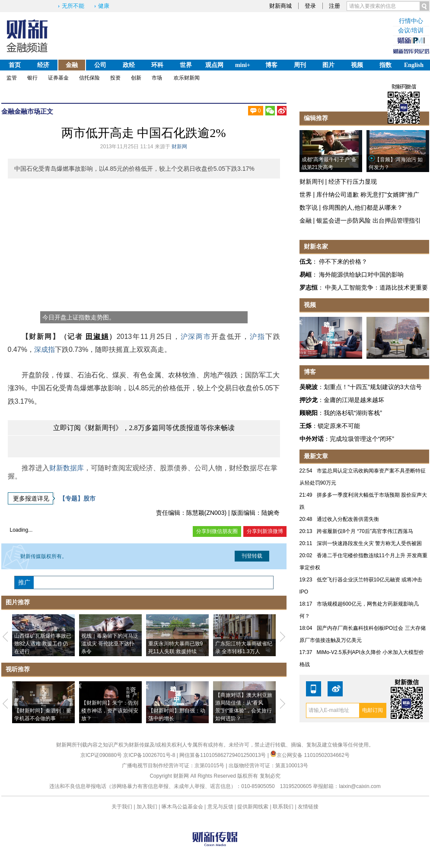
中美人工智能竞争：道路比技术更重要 (376, 287)
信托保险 (89, 78)
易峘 (306, 274)
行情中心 (411, 21)
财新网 (179, 147)
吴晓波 (309, 387)
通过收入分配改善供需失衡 (348, 519)
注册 (334, 6)
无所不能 (73, 6)
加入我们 (147, 807)
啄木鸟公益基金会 (183, 807)
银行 (32, 78)
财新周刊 (312, 182)
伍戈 (306, 262)
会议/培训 (411, 30)
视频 (357, 65)
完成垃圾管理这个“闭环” (362, 439)
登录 (310, 6)
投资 (115, 78)
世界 (186, 65)
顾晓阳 (309, 413)
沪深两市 (196, 337)
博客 (271, 65)
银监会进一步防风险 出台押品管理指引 (369, 220)
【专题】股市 (77, 498)
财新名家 (316, 246)
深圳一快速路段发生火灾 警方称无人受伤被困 (369, 543)
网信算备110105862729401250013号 (223, 755)
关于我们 (122, 807)
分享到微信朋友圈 (217, 531)
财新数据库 (67, 468)
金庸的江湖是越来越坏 (354, 400)
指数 (385, 65)
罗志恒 (309, 287)
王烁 (306, 426)
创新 (136, 78)
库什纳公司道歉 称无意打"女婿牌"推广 (368, 195)
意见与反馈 (220, 807)
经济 (43, 65)
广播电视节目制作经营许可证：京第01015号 (173, 766)
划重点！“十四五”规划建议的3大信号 (373, 387)
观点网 (214, 65)
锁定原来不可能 (339, 426)
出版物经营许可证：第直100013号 (268, 766)
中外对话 (312, 439)
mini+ (243, 65)
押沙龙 (309, 400)
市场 (157, 78)
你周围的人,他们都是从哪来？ (363, 207)
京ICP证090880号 (101, 755)
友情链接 (308, 807)
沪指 (258, 337)
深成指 (45, 349)
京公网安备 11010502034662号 (310, 755)
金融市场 (27, 111)
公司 (100, 65)
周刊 (300, 65)
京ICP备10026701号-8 (150, 755)
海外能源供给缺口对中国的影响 (361, 274)
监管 (12, 78)
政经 (129, 65)
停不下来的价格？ (343, 262)
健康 (104, 6)
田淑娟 (97, 337)
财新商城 (280, 6)
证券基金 (58, 78)
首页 (15, 65)
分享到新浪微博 (265, 531)
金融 (72, 65)
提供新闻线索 (253, 807)
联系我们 (283, 807)
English (414, 65)
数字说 (309, 207)
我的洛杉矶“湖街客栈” (353, 413)
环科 (157, 65)
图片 (328, 65)
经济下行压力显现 (353, 182)
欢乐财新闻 (187, 78)
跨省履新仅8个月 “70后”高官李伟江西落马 (365, 531)
